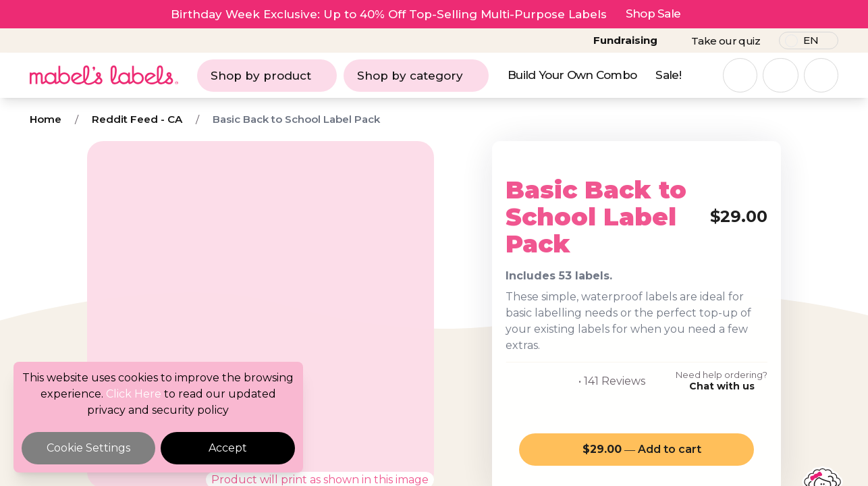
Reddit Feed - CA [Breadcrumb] (137, 119)
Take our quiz (726, 41)
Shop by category (416, 76)
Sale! (668, 75)
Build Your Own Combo (572, 75)
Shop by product (267, 76)
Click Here (134, 394)
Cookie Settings (88, 448)
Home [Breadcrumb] (46, 119)
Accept (228, 448)
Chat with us (722, 386)
